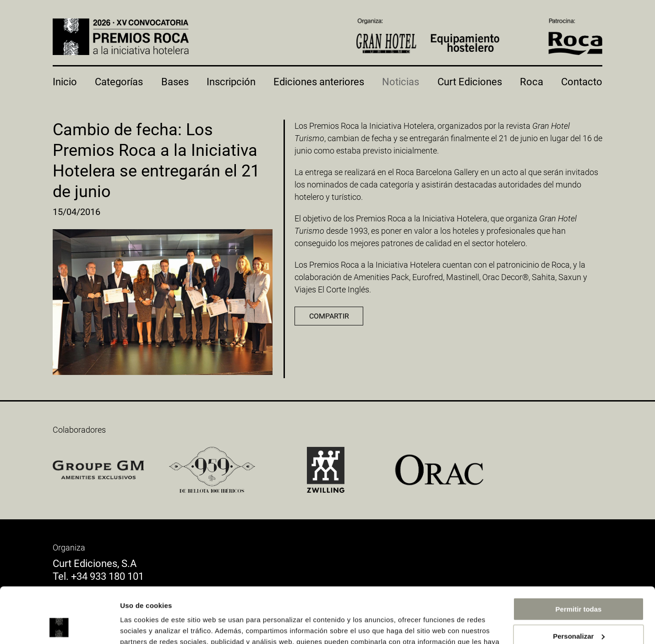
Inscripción (231, 82)
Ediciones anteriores (319, 82)
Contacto (582, 82)
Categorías (119, 82)
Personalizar (579, 584)
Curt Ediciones (470, 82)
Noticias (401, 82)
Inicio (65, 82)
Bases (175, 82)
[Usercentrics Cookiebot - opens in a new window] (59, 626)
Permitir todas (579, 557)
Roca (532, 82)
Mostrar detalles (147, 626)
